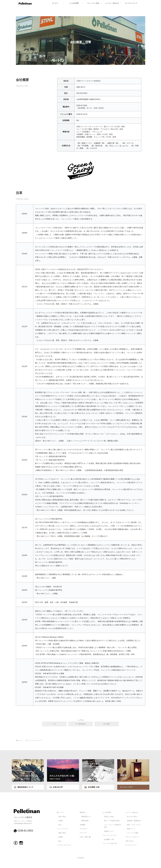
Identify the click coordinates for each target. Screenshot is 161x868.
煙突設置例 (85, 821)
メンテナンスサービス (64, 845)
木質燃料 (83, 825)
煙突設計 (83, 812)
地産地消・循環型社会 (134, 821)
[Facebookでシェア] (80, 724)
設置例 (61, 821)
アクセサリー (84, 829)
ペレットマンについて (110, 835)
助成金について (109, 831)
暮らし (61, 825)
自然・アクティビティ (134, 825)
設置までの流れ (109, 817)
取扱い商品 (62, 817)
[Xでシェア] (54, 724)
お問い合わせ (130, 841)
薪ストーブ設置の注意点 (112, 821)
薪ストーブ (60, 812)
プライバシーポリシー (132, 837)
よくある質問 (107, 812)
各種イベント (131, 829)
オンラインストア (131, 845)
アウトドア (83, 833)
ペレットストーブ (62, 829)
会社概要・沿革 (109, 839)
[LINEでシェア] (107, 724)
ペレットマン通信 (133, 833)
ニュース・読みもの (132, 812)
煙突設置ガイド (86, 817)
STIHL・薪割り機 (85, 837)
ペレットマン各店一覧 (110, 843)
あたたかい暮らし (133, 817)
